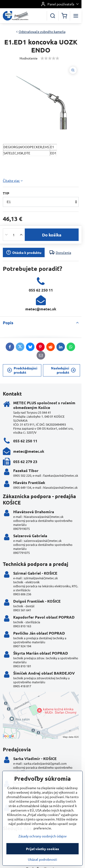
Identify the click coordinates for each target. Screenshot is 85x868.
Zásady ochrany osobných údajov (42, 852)
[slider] (50, 58)
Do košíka (52, 235)
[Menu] (76, 16)
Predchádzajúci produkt (22, 370)
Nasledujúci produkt (63, 370)
